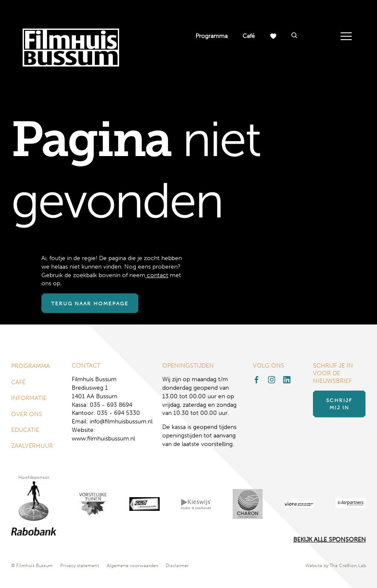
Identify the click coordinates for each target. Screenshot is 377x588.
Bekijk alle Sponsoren (330, 540)
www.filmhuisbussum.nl (103, 439)
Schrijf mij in (339, 404)
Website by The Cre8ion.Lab (336, 566)
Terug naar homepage (90, 303)
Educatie (25, 430)
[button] (294, 36)
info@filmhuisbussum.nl (121, 421)
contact (157, 275)
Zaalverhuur (32, 446)
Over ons (27, 414)
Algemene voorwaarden (133, 566)
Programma (212, 36)
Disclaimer (177, 566)
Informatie (29, 398)
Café (249, 36)
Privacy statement (80, 566)
